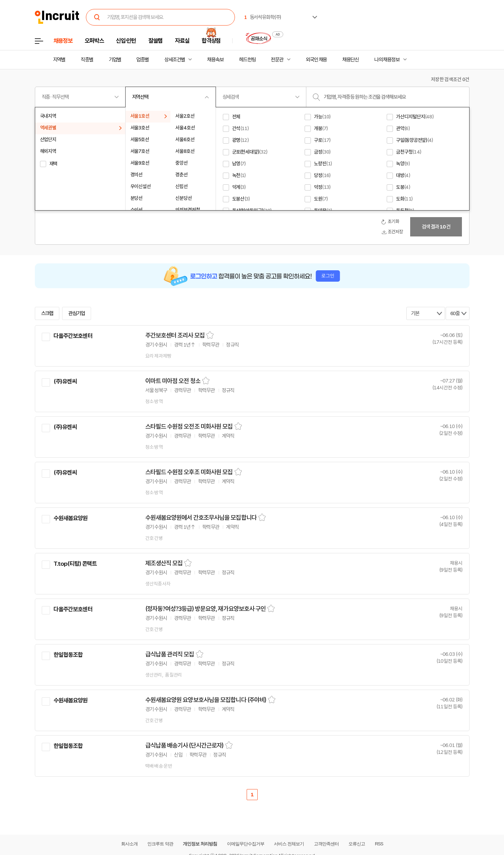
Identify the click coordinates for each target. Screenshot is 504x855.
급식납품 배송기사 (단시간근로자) (185, 746)
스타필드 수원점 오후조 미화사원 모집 (189, 472)
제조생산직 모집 (164, 563)
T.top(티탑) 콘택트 (75, 564)
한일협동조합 (68, 655)
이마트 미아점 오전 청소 (173, 381)
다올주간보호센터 (73, 336)
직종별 (87, 60)
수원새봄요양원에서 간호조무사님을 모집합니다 (201, 518)
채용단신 (350, 60)
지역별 (59, 60)
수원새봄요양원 (71, 518)
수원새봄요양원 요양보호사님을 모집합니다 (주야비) (206, 700)
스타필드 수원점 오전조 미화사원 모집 (189, 427)
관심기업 (77, 313)
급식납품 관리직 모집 (170, 654)
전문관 (277, 60)
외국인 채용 (316, 60)
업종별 (142, 60)
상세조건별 (174, 60)
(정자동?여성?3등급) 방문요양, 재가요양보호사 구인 (206, 609)
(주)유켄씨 (65, 381)
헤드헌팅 (247, 60)
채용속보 (215, 60)
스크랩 (47, 313)
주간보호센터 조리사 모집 (175, 336)
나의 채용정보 (387, 60)
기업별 (115, 60)
